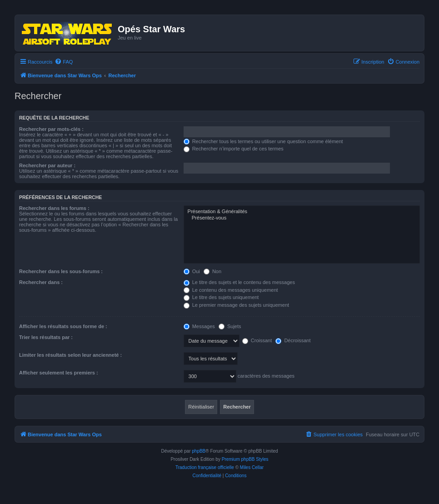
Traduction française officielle (205, 467)
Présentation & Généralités (302, 212)
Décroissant (293, 340)
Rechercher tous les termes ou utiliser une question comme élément (263, 141)
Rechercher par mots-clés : (51, 129)
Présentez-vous (302, 218)
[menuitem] (64, 62)
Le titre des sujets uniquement (221, 297)
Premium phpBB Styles (245, 459)
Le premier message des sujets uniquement (236, 305)
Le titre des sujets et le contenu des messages (239, 282)
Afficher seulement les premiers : (59, 373)
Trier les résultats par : (46, 337)
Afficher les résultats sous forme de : (63, 326)
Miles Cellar (252, 467)
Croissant (257, 340)
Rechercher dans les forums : (54, 208)
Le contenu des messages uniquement (231, 290)
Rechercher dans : (41, 282)
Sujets (230, 326)
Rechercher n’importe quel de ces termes (234, 149)
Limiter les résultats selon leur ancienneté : (70, 355)
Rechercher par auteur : (47, 165)
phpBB (199, 451)
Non (212, 271)
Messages (199, 326)
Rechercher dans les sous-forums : (61, 271)
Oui (192, 271)
